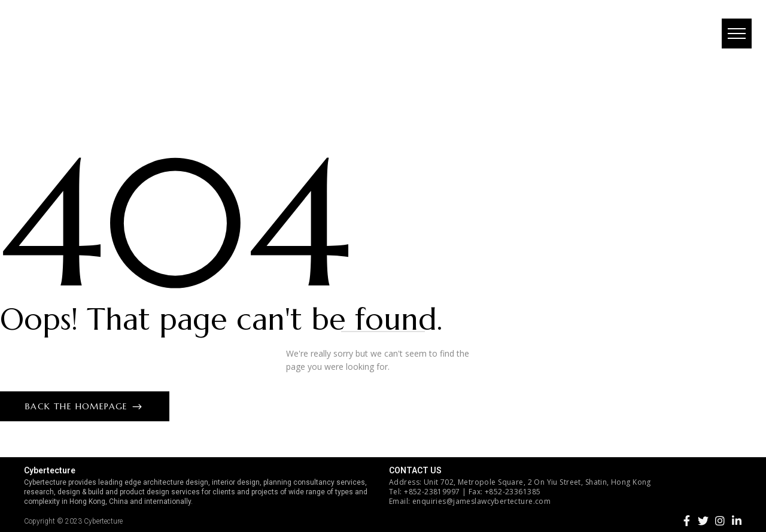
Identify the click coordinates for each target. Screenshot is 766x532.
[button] (733, 39)
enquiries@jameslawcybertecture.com (481, 501)
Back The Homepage (78, 406)
